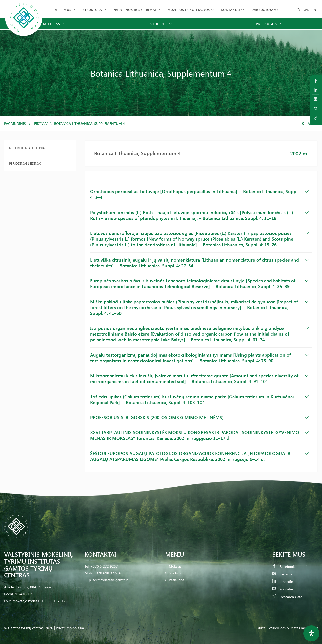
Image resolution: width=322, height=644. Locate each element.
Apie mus (63, 9)
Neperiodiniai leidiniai (27, 148)
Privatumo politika (70, 628)
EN (314, 9)
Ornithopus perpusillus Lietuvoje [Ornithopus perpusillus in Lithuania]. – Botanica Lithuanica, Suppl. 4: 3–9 (199, 194)
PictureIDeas (276, 628)
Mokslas (175, 566)
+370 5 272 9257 (104, 566)
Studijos (175, 573)
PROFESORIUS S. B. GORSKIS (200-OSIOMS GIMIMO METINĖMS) (199, 417)
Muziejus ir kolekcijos (189, 9)
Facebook (284, 566)
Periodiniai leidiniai (25, 163)
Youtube (283, 589)
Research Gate (287, 597)
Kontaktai (230, 9)
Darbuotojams (265, 9)
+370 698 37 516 (107, 573)
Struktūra (92, 9)
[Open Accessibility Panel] (311, 633)
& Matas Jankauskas (302, 628)
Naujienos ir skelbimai (135, 9)
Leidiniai (40, 123)
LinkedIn (283, 582)
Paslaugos (176, 580)
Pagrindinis (15, 123)
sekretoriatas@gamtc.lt (110, 580)
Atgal (310, 123)
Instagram (284, 574)
